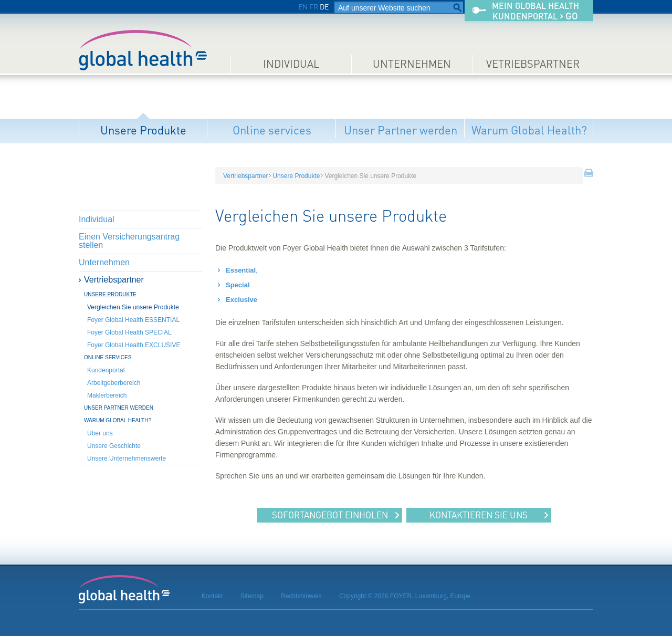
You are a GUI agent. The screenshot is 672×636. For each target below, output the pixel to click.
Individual (291, 64)
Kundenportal (106, 370)
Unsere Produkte (143, 130)
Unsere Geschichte (114, 446)
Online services (272, 130)
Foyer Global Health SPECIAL (129, 332)
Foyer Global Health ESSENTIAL (133, 320)
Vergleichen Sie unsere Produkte (133, 307)
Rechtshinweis (301, 596)
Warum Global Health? (529, 130)
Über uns (100, 433)
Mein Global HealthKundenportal (535, 11)
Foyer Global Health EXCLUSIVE (134, 345)
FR (314, 7)
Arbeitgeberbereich (114, 383)
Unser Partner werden (401, 130)
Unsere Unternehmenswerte (127, 458)
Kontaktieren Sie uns (479, 515)
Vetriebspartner (533, 64)
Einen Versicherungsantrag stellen (129, 241)
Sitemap (252, 596)
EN (303, 7)
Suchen (457, 8)
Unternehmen (412, 64)
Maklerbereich (107, 395)
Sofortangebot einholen (330, 515)
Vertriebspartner (114, 280)
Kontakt (212, 596)
